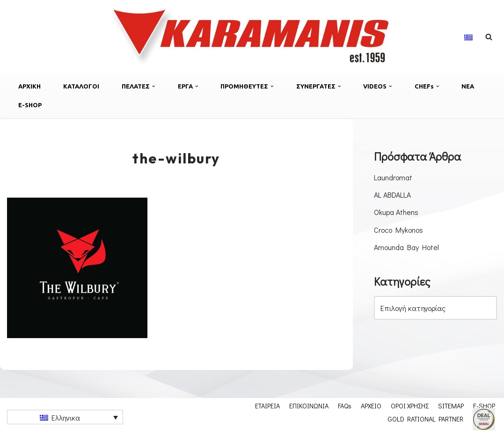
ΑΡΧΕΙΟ (371, 406)
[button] (154, 86)
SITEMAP (451, 406)
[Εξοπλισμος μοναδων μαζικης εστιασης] (252, 37)
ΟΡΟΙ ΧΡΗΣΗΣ (410, 406)
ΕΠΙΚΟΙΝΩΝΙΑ (309, 406)
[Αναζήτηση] (489, 37)
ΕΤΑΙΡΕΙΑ (267, 406)
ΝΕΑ (468, 86)
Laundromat (393, 177)
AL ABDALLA (392, 195)
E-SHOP (30, 105)
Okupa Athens (396, 212)
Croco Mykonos (398, 230)
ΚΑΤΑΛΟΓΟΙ (81, 86)
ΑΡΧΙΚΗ (29, 86)
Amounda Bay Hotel (406, 247)
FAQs (345, 406)
